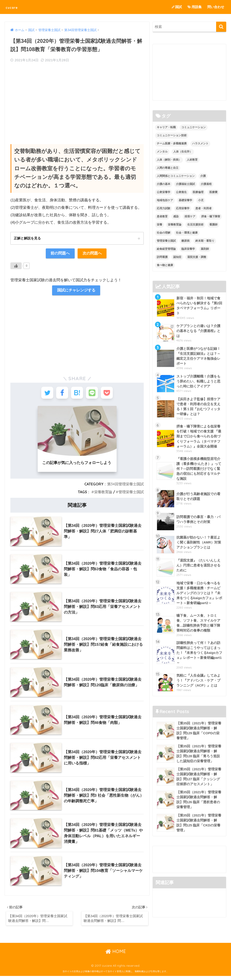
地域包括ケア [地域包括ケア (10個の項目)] (165, 200)
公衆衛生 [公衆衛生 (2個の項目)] (181, 192)
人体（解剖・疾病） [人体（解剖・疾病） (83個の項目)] (169, 160)
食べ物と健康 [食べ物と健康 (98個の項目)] (165, 265)
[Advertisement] (77, 99)
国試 (177, 7)
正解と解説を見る (28, 238)
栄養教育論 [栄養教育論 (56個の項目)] (175, 225)
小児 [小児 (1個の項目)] (201, 200)
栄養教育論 (103, 495)
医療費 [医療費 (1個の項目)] (213, 192)
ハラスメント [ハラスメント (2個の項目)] (200, 144)
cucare (15, 7)
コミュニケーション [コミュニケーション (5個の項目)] (194, 127)
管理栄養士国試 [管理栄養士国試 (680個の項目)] (166, 241)
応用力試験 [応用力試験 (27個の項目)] (164, 208)
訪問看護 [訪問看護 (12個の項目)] (162, 257)
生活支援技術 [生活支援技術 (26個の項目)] (195, 225)
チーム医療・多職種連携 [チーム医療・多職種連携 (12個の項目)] (172, 144)
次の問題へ (92, 254)
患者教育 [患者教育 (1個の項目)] (162, 216)
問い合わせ (216, 7)
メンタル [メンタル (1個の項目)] (162, 152)
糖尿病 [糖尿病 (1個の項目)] (185, 241)
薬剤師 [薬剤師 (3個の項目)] (205, 249)
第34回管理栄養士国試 (125, 487)
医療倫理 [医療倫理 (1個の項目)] (198, 192)
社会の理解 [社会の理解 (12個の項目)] (164, 233)
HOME (116, 955)
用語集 (195, 7)
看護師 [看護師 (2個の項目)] (213, 225)
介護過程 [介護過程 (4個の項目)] (206, 184)
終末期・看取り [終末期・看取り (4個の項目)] (205, 241)
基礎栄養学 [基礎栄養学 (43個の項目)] (185, 200)
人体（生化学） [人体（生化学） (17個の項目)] (183, 152)
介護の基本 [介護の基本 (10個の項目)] (164, 184)
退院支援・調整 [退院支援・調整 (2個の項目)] (197, 257)
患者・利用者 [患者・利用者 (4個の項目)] (203, 208)
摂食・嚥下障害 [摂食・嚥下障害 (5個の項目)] (211, 216)
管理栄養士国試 (131, 495)
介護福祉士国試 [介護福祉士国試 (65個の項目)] (185, 184)
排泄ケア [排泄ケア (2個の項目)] (190, 216)
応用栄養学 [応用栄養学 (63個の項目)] (183, 208)
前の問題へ (60, 254)
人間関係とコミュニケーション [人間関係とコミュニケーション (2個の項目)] (176, 176)
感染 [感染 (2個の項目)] (176, 216)
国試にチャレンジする (76, 291)
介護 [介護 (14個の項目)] (203, 176)
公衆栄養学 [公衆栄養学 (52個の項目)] (164, 192)
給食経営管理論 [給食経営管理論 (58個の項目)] (166, 249)
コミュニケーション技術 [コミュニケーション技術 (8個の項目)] (172, 136)
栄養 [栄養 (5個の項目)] (159, 225)
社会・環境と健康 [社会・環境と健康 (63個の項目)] (187, 233)
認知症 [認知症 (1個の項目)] (177, 257)
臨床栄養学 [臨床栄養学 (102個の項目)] (188, 249)
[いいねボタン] (16, 266)
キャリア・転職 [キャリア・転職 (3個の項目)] (166, 127)
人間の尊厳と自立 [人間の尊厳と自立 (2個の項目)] (168, 168)
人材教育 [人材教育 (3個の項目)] (192, 160)
